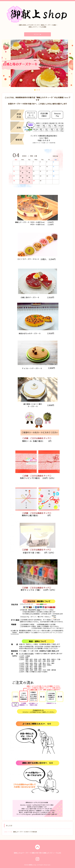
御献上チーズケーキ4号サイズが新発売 (25, 832)
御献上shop (33, 865)
